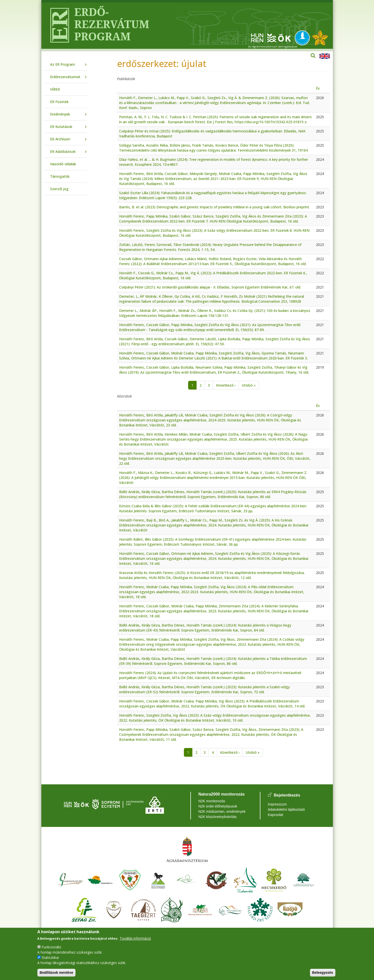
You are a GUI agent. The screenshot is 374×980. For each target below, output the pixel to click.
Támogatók (60, 176)
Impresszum (277, 804)
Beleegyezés (323, 973)
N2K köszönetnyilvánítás (217, 817)
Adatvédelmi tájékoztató (286, 809)
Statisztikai (50, 957)
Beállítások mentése (56, 973)
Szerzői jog (59, 189)
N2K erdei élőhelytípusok (218, 806)
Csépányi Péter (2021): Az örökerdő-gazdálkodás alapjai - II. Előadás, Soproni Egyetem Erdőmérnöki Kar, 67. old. (210, 287)
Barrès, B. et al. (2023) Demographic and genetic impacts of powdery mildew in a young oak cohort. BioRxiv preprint (214, 207)
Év (318, 88)
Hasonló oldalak (63, 164)
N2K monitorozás (212, 801)
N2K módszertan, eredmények (222, 811)
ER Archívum (60, 139)
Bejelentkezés (287, 795)
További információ (135, 938)
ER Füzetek (59, 102)
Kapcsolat (275, 815)
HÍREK (55, 89)
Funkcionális (51, 947)
